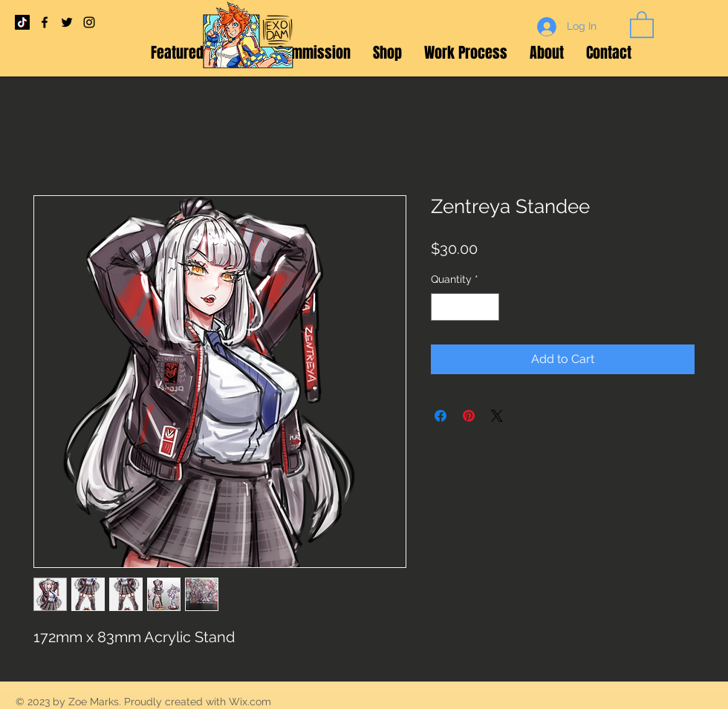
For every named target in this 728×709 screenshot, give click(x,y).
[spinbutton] (465, 307)
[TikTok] (22, 22)
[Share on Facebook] (441, 416)
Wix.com (250, 702)
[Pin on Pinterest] (469, 416)
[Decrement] (442, 307)
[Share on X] (497, 416)
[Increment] (488, 307)
